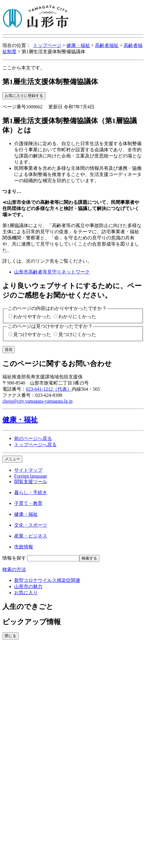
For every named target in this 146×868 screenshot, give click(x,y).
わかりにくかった (77, 317)
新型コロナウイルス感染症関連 (47, 580)
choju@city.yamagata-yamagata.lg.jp (37, 401)
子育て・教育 (28, 503)
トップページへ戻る (35, 445)
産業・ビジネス (31, 536)
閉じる (10, 636)
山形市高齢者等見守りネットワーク (52, 272)
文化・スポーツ (31, 525)
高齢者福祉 (107, 45)
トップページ (47, 45)
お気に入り (26, 593)
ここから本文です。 (24, 68)
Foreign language (31, 476)
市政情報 (24, 547)
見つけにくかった (77, 334)
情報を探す (14, 558)
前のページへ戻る (33, 438)
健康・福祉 (78, 45)
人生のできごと (28, 607)
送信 (9, 349)
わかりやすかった (32, 317)
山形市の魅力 (28, 586)
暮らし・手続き (31, 492)
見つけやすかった (32, 334)
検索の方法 (14, 569)
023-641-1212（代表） (49, 389)
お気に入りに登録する (24, 96)
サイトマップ (28, 470)
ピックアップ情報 (32, 622)
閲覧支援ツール (31, 482)
